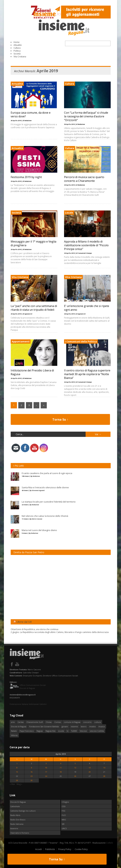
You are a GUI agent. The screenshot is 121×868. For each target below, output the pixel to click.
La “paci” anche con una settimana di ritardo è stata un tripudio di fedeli (34, 308)
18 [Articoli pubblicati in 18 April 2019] (61, 772)
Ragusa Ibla (51, 731)
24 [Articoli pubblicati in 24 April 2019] (46, 776)
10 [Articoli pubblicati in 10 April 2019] (46, 768)
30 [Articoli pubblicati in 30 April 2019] (32, 780)
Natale (14, 731)
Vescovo (83, 731)
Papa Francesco (27, 731)
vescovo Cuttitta (97, 731)
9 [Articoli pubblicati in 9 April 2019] (32, 768)
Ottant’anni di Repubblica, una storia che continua (34, 629)
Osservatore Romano (20, 833)
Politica (17, 51)
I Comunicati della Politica (81, 341)
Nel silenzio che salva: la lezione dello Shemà (45, 516)
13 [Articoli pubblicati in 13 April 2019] (90, 768)
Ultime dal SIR (24, 622)
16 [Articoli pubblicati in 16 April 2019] (32, 772)
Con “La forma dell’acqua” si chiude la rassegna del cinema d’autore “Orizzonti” (86, 116)
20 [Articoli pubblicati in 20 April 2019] (90, 772)
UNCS (64, 828)
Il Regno (65, 802)
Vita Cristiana (20, 57)
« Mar (12, 784)
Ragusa (40, 731)
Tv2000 (74, 731)
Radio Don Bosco (18, 820)
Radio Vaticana (17, 824)
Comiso (58, 722)
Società (17, 54)
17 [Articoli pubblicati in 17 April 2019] (46, 772)
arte (13, 722)
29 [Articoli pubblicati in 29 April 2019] (17, 780)
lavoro (84, 726)
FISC (64, 811)
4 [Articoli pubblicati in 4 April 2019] (61, 763)
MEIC (64, 820)
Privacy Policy (65, 849)
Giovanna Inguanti (38, 490)
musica (102, 726)
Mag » (19, 784)
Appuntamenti (21, 341)
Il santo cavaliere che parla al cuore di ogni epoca (47, 473)
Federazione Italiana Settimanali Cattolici (28, 704)
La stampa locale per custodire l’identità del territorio (49, 502)
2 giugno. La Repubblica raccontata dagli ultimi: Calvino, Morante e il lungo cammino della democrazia (60, 632)
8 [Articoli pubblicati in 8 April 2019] (17, 768)
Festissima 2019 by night (26, 177)
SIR (63, 824)
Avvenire (14, 828)
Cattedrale (15, 806)
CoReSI (109, 843)
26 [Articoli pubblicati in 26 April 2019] (75, 776)
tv (68, 731)
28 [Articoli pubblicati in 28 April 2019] (104, 776)
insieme (74, 726)
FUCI (64, 815)
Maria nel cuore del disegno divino (39, 530)
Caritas (21, 722)
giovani (65, 726)
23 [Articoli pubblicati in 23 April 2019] (32, 776)
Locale (69, 213)
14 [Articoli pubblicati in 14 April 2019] (104, 768)
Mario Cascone (37, 519)
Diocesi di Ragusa (19, 726)
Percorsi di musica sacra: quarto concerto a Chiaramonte (84, 179)
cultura (98, 722)
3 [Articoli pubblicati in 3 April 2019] (46, 763)
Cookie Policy (81, 849)
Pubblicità (50, 849)
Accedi (38, 849)
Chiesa (49, 722)
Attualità (18, 45)
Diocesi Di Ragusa (18, 802)
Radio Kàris (15, 815)
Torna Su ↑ (60, 419)
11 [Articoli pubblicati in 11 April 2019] (61, 768)
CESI (64, 806)
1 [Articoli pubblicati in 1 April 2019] (17, 763)
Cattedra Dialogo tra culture (23, 811)
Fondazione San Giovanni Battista (44, 726)
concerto (87, 722)
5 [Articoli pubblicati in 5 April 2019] (75, 763)
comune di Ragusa (72, 722)
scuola (61, 731)
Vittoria (14, 735)
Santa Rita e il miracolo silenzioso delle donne (45, 487)
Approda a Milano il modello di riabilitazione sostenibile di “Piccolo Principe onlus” (86, 245)
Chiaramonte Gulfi (35, 722)
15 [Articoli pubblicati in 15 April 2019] (17, 772)
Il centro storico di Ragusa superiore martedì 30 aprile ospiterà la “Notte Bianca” (87, 374)
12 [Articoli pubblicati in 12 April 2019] (75, 768)
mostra (92, 726)
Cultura (17, 48)
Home (17, 42)
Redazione (36, 476)
